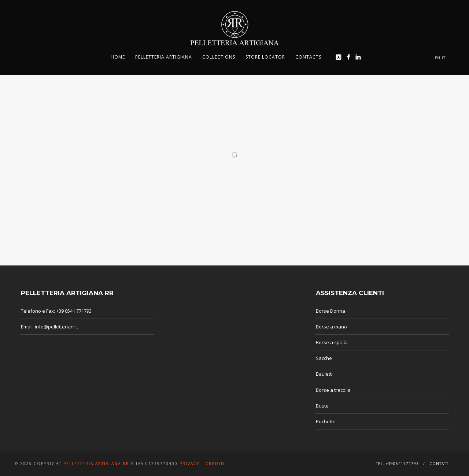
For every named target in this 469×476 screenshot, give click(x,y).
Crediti (215, 464)
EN (437, 58)
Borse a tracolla (333, 390)
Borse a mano (331, 327)
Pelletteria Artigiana (164, 57)
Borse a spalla (332, 342)
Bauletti (324, 374)
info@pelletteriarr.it (56, 327)
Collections (219, 57)
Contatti (440, 464)
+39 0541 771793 (74, 311)
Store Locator (265, 57)
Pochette (326, 421)
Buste (322, 406)
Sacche (324, 358)
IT (444, 58)
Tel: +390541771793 (397, 464)
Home (118, 57)
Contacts (308, 57)
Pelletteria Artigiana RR (96, 464)
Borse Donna (330, 311)
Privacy (189, 464)
